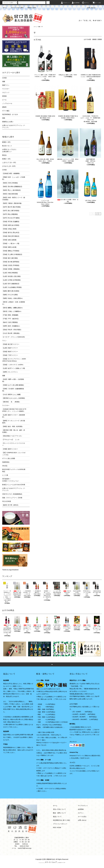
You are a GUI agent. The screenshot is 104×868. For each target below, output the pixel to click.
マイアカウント (83, 806)
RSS (54, 828)
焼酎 (39, 27)
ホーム (5, 8)
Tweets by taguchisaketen (10, 570)
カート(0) (97, 3)
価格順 (94, 39)
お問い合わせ (90, 8)
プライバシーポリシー (60, 824)
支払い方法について (59, 809)
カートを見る (82, 817)
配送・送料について (59, 813)
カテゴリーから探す (16, 8)
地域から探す (31, 8)
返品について (57, 817)
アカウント (65, 3)
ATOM (59, 828)
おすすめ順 (87, 39)
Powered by (52, 863)
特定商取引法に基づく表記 (62, 820)
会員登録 (76, 3)
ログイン (85, 3)
